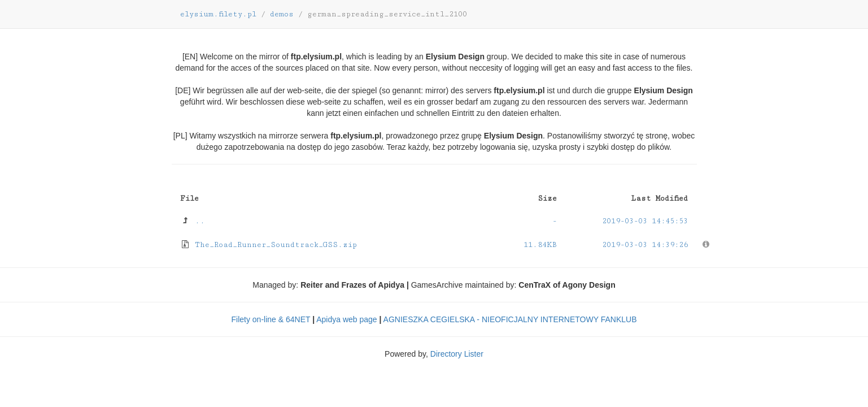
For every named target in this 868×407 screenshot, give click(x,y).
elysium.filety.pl (218, 14)
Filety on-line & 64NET (271, 319)
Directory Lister (457, 354)
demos (282, 14)
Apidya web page (346, 319)
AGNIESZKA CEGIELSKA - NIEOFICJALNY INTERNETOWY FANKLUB (510, 319)
